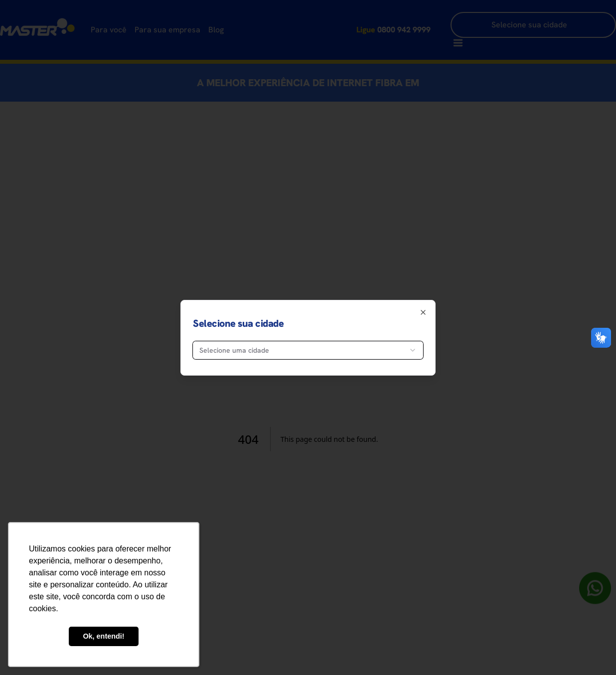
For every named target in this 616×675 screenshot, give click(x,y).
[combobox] (308, 350)
